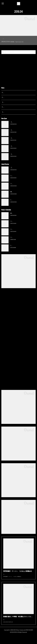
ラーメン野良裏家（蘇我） (18, 189)
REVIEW (12, 47)
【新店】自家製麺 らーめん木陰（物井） (22, 151)
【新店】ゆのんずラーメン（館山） (20, 159)
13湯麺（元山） (15, 251)
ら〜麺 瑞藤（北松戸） (17, 181)
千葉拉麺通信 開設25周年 (9, 98)
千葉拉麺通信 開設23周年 (9, 112)
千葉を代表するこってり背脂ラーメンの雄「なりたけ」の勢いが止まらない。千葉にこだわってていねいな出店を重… (18, 43)
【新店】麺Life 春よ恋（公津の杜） (20, 143)
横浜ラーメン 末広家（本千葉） (19, 219)
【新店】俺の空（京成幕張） (19, 127)
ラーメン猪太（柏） (16, 243)
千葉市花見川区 (19, 47)
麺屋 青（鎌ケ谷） (16, 197)
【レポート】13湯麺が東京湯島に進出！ (13, 108)
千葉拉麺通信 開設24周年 (9, 103)
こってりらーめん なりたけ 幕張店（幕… (18, 38)
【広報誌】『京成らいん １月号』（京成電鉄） (15, 117)
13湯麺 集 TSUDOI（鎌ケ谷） (19, 205)
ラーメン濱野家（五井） (17, 235)
